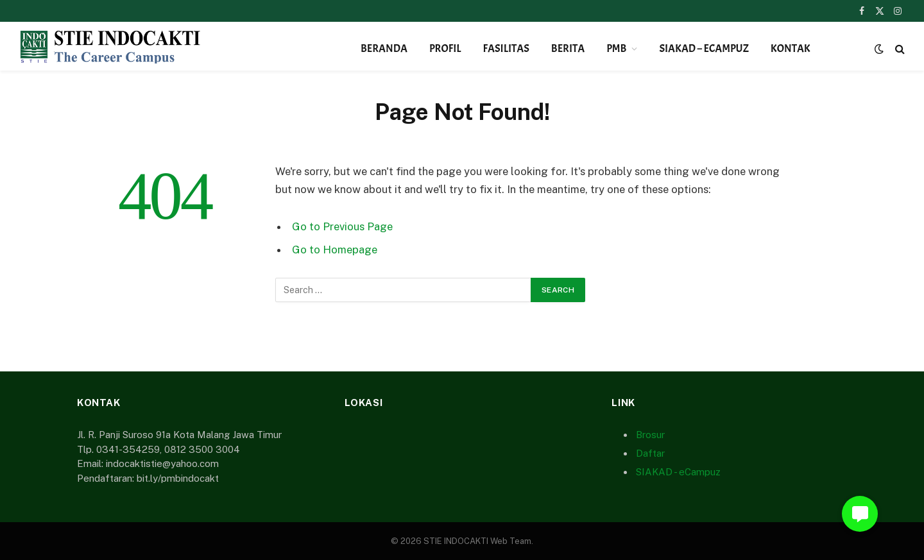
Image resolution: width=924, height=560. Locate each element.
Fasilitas (506, 48)
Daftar (650, 453)
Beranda (384, 48)
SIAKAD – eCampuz (704, 48)
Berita (568, 48)
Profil (445, 48)
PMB (616, 48)
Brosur (650, 435)
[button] (860, 514)
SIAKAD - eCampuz (678, 472)
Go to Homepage (335, 250)
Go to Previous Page (342, 226)
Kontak (791, 48)
